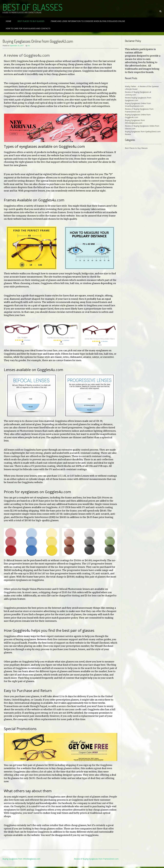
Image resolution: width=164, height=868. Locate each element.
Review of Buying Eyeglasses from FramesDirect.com (96, 859)
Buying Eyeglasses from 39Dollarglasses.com (21, 859)
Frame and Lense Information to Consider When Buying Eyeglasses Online (88, 21)
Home (8, 21)
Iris (29, 46)
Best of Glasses (33, 7)
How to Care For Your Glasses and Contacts (28, 28)
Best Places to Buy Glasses (31, 21)
